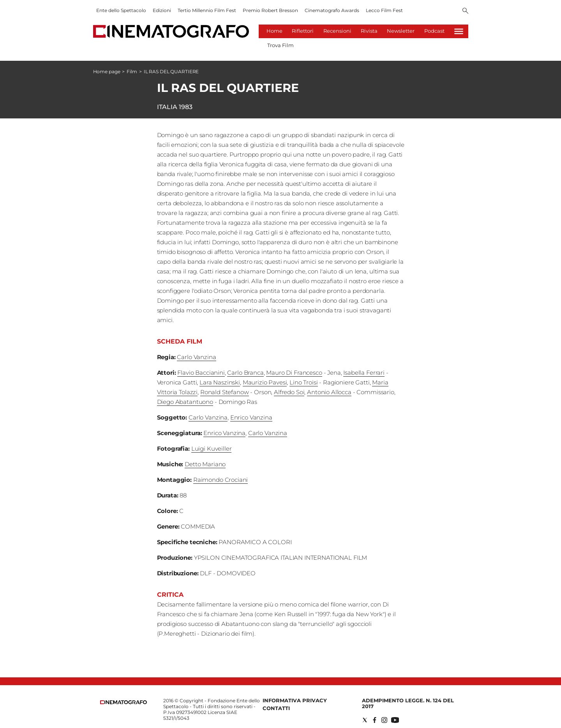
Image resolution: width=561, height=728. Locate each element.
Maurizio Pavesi (265, 382)
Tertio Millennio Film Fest (207, 10)
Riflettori (303, 31)
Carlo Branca (245, 373)
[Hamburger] (459, 31)
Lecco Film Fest (384, 10)
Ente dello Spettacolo (121, 10)
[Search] (465, 11)
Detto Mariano (205, 464)
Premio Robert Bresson (270, 10)
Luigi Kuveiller (212, 449)
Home (274, 31)
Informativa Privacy (295, 700)
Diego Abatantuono (185, 402)
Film (132, 71)
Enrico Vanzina (251, 417)
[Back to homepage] (123, 702)
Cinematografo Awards (332, 10)
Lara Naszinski (220, 382)
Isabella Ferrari (364, 373)
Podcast (434, 31)
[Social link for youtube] (395, 720)
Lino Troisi (303, 382)
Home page (107, 71)
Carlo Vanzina (196, 357)
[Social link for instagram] (384, 720)
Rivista (369, 31)
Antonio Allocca (329, 392)
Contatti (276, 708)
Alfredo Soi (289, 392)
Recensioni (337, 31)
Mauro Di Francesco (294, 373)
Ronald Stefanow (225, 392)
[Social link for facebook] (375, 720)
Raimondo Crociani (221, 480)
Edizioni (162, 10)
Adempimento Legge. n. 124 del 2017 (408, 703)
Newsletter (401, 31)
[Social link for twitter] (365, 720)
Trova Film (280, 45)
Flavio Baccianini (201, 373)
